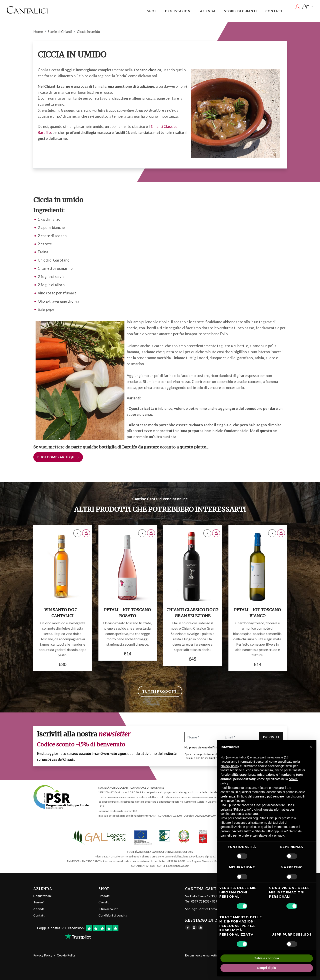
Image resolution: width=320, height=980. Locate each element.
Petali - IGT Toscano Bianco (257, 613)
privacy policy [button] (230, 766)
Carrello (104, 902)
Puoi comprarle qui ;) (58, 457)
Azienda (39, 909)
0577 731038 (200, 902)
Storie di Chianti (60, 32)
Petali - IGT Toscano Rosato (127, 613)
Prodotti (104, 896)
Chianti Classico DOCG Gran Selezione (192, 613)
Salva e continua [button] (267, 958)
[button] (311, 747)
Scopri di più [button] (267, 968)
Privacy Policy (43, 955)
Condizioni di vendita (113, 916)
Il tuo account (108, 909)
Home (38, 32)
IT (310, 11)
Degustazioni (42, 896)
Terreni (38, 902)
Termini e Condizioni (196, 758)
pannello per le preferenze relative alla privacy (252, 835)
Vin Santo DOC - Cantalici (62, 613)
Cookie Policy (66, 955)
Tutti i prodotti (160, 691)
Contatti (39, 916)
